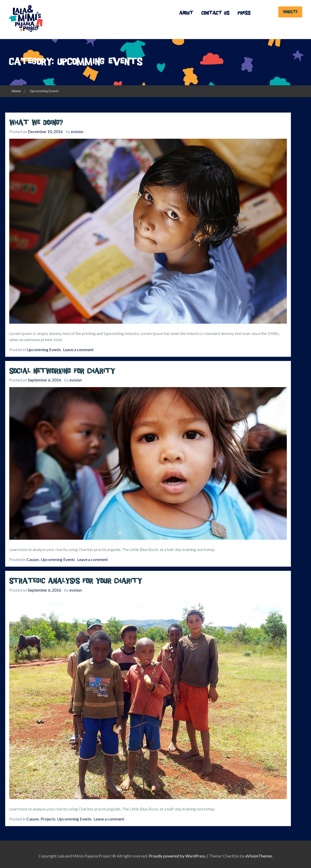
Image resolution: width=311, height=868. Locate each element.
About (186, 13)
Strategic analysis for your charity (76, 581)
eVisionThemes (259, 856)
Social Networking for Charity (62, 371)
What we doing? (36, 123)
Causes (33, 559)
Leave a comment (78, 349)
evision (77, 131)
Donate (290, 12)
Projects (48, 819)
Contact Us (215, 13)
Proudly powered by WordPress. (177, 856)
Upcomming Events (44, 349)
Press (244, 13)
